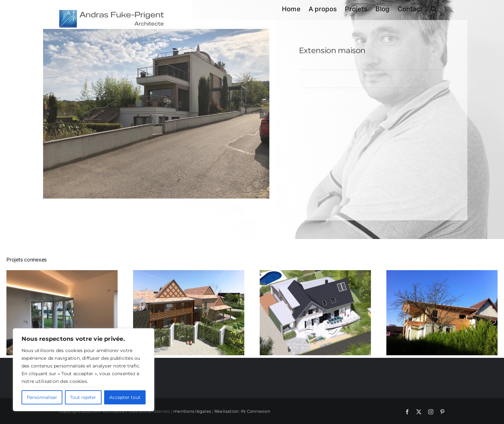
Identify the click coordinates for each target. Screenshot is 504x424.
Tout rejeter (83, 397)
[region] (84, 370)
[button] (434, 9)
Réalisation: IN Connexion (242, 411)
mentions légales (192, 411)
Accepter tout (125, 397)
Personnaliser (42, 397)
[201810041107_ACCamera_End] (156, 115)
